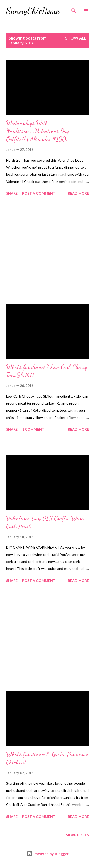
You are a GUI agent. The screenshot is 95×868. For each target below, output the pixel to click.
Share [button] (12, 193)
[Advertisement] (48, 251)
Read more (78, 193)
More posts (77, 835)
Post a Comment (39, 193)
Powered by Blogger (48, 854)
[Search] (74, 9)
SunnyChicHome (33, 11)
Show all (76, 38)
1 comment (33, 429)
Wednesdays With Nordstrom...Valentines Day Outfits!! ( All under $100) (38, 131)
